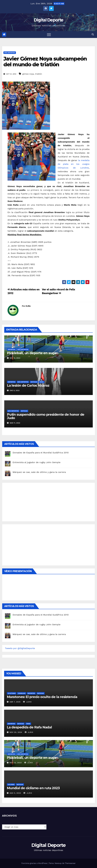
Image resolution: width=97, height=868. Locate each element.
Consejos (22, 693)
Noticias (34, 382)
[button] (93, 34)
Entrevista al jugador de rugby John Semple (37, 462)
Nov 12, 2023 (16, 763)
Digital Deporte (49, 20)
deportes (12, 349)
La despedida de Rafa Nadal (29, 727)
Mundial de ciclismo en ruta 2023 (33, 788)
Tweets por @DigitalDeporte (20, 648)
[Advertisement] (25, 501)
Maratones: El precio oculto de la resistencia (42, 697)
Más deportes (10, 53)
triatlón (38, 74)
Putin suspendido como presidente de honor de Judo (46, 416)
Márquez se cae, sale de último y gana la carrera (39, 472)
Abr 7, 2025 (15, 702)
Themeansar (70, 863)
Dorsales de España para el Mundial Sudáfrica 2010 (41, 453)
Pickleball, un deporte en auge (32, 353)
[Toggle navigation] (49, 35)
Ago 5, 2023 (15, 793)
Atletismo (12, 693)
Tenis (42, 382)
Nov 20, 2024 (16, 732)
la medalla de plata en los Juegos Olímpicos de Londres (74, 164)
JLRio (28, 306)
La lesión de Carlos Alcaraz (28, 385)
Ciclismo (11, 784)
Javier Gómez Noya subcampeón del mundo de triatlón (45, 62)
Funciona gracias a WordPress (35, 863)
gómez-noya (28, 74)
